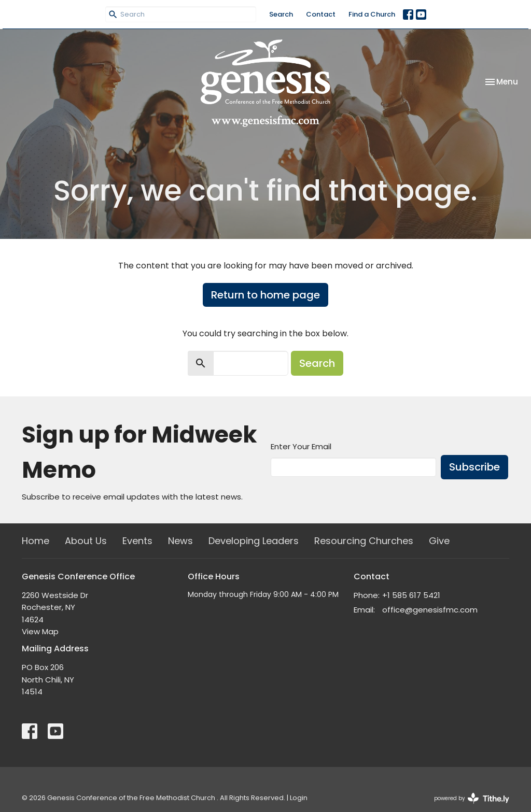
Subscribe (474, 467)
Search (281, 14)
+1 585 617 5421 (411, 595)
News (180, 541)
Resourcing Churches (364, 541)
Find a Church (372, 14)
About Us (86, 541)
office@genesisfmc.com (430, 610)
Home (36, 541)
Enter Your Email (301, 446)
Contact (321, 14)
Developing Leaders (254, 541)
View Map (40, 631)
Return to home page (265, 295)
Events (137, 541)
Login (299, 798)
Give (439, 541)
